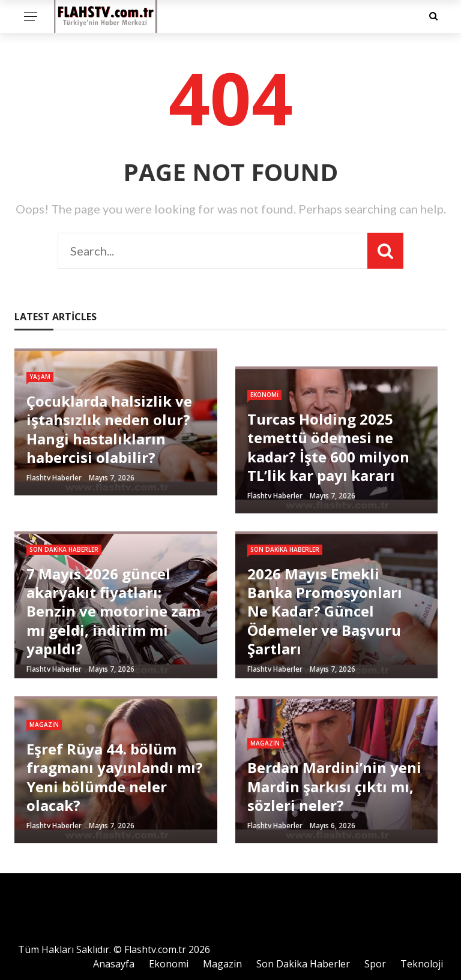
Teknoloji (422, 964)
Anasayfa (114, 964)
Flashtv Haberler (54, 478)
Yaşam (40, 377)
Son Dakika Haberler (64, 549)
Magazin (44, 725)
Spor (375, 964)
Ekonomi (264, 395)
